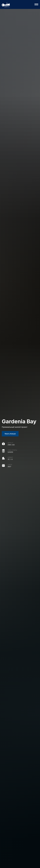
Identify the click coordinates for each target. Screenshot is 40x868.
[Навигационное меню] (36, 4)
